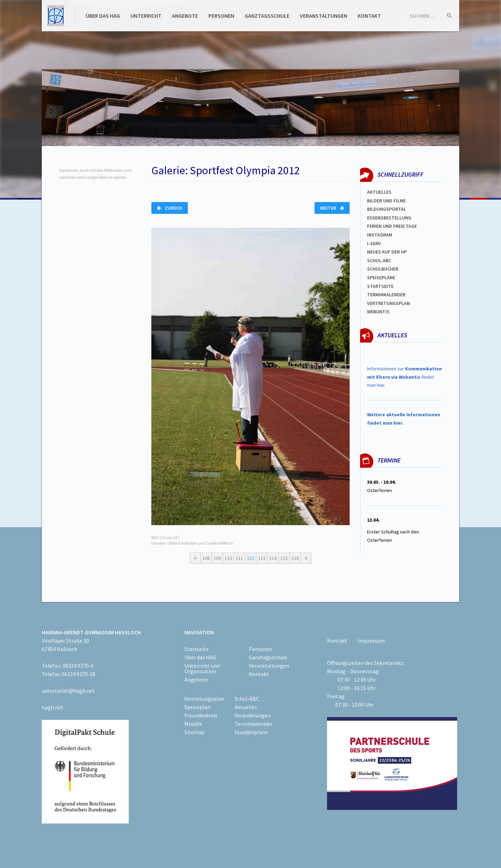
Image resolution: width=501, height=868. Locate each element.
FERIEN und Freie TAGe (392, 226)
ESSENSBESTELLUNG (389, 218)
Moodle (193, 724)
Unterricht (146, 16)
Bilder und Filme (386, 201)
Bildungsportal (387, 209)
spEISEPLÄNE (381, 278)
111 (240, 558)
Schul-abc (379, 260)
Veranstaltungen (324, 16)
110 (228, 558)
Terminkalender (386, 295)
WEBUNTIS (378, 312)
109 (217, 558)
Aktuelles (379, 192)
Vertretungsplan (388, 303)
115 (284, 558)
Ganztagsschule (267, 16)
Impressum (371, 641)
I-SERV (374, 243)
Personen (221, 16)
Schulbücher (383, 269)
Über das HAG (103, 16)
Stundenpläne (251, 732)
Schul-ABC (247, 699)
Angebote (185, 16)
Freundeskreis (201, 715)
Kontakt (369, 16)
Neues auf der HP (387, 252)
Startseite (380, 286)
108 (206, 558)
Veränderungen (253, 715)
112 (251, 558)
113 (262, 558)
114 (273, 558)
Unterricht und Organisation (202, 668)
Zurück (170, 208)
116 (295, 558)
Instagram (380, 235)
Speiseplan (197, 707)
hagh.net (53, 707)
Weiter (332, 208)
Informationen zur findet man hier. (404, 377)
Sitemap (194, 732)
